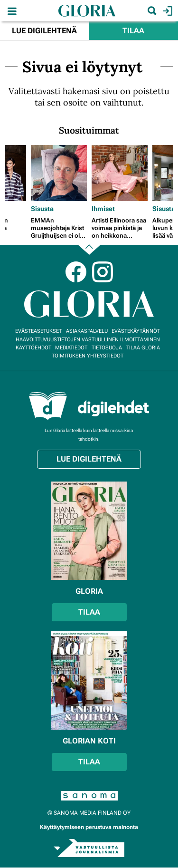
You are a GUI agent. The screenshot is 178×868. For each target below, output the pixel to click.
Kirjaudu (166, 11)
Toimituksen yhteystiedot (88, 356)
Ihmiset (103, 209)
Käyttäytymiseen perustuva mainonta (89, 827)
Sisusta (42, 209)
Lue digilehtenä (44, 31)
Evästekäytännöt (136, 331)
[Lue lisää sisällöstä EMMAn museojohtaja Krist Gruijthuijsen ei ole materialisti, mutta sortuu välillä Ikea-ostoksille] (59, 173)
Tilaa (133, 31)
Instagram (103, 272)
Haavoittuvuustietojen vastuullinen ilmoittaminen (88, 340)
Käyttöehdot (33, 348)
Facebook (76, 272)
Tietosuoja (107, 348)
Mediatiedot (71, 348)
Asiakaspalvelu (87, 331)
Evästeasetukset (38, 331)
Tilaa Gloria (143, 348)
